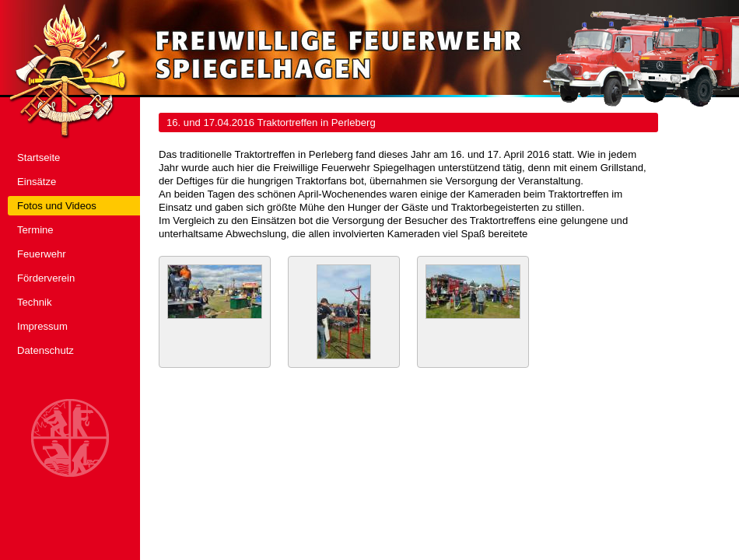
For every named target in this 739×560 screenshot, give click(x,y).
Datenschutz (46, 350)
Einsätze (37, 182)
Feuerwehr (42, 254)
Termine (35, 230)
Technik (34, 302)
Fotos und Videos (57, 206)
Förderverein (46, 278)
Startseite (39, 157)
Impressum (42, 326)
